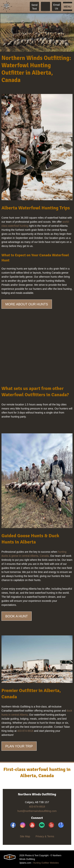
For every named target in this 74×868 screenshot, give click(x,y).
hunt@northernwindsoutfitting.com (37, 811)
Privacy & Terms (45, 836)
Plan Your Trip (19, 746)
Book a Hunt (17, 616)
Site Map (25, 836)
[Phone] (45, 6)
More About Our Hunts (27, 304)
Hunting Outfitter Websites (46, 863)
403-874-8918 (25, 731)
